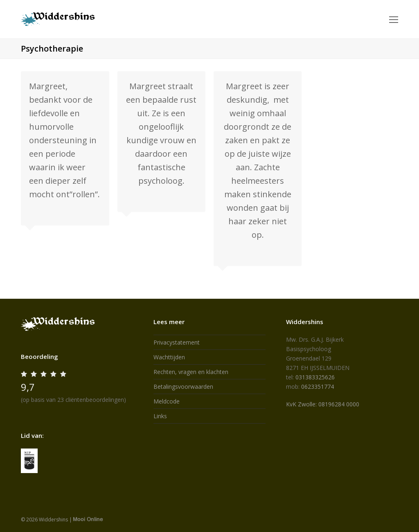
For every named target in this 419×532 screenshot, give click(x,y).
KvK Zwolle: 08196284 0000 (323, 404)
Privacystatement (177, 342)
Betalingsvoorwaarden (183, 387)
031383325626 (315, 377)
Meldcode (167, 401)
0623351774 (318, 387)
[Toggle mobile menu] (394, 19)
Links (160, 416)
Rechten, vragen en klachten (191, 372)
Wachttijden (169, 357)
